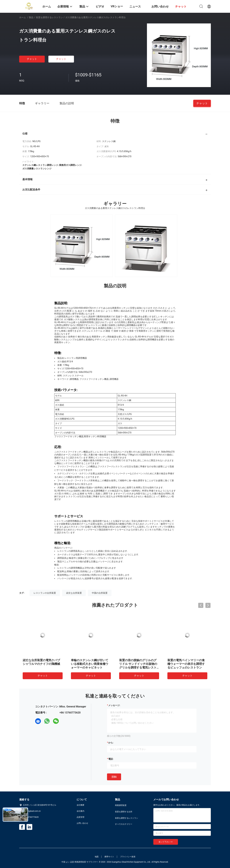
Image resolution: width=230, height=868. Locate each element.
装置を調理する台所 (124, 812)
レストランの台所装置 (45, 593)
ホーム (23, 17)
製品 (31, 17)
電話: (111, 759)
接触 (114, 777)
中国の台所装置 (100, 593)
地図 (97, 857)
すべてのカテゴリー (124, 824)
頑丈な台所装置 (74, 593)
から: (111, 743)
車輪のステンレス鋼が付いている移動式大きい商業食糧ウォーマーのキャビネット (90, 664)
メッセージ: (114, 705)
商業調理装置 (121, 805)
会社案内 (80, 811)
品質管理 (80, 817)
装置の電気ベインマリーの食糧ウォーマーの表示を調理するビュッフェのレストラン (186, 664)
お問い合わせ (82, 823)
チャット (32, 59)
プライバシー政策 (128, 857)
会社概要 (80, 805)
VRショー (117, 6)
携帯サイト (109, 857)
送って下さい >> (166, 842)
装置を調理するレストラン (49, 17)
